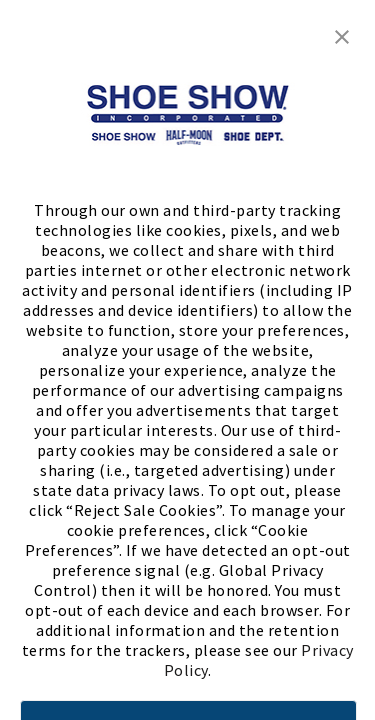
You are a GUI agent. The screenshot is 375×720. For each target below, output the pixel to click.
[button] (342, 35)
